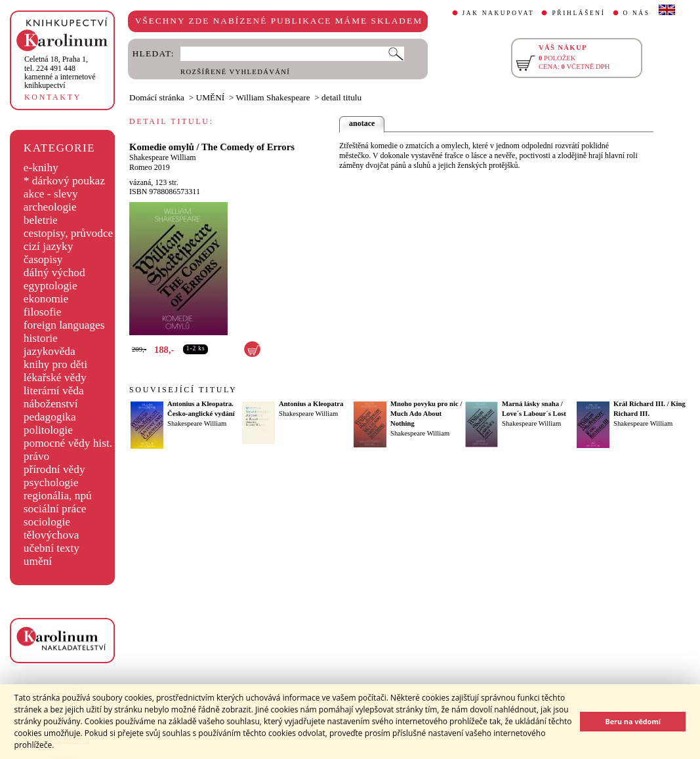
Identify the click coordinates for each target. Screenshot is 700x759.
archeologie (50, 207)
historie (41, 338)
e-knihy (41, 168)
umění (38, 561)
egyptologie (51, 286)
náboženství (51, 404)
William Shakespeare (273, 97)
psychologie (51, 482)
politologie (48, 430)
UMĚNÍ (211, 97)
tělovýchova (51, 535)
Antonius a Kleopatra (311, 404)
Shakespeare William (163, 157)
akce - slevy (51, 194)
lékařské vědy (55, 378)
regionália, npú (58, 496)
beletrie (41, 220)
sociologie (47, 522)
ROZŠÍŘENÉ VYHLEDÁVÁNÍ (235, 72)
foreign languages (64, 325)
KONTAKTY (53, 97)
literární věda (54, 391)
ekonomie (46, 299)
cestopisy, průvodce (69, 233)
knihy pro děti (55, 364)
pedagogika (50, 417)
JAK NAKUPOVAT (499, 13)
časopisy (43, 259)
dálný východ (54, 273)
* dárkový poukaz (64, 181)
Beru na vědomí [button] (633, 721)
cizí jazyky (49, 246)
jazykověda (50, 351)
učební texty (51, 548)
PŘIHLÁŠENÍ (578, 13)
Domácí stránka (157, 97)
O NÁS (637, 13)
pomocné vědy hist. (68, 443)
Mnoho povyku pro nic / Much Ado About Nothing (426, 414)
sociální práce (55, 509)
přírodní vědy (54, 469)
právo (36, 456)
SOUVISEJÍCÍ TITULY (183, 390)
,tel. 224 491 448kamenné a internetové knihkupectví (60, 72)
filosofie (43, 312)
